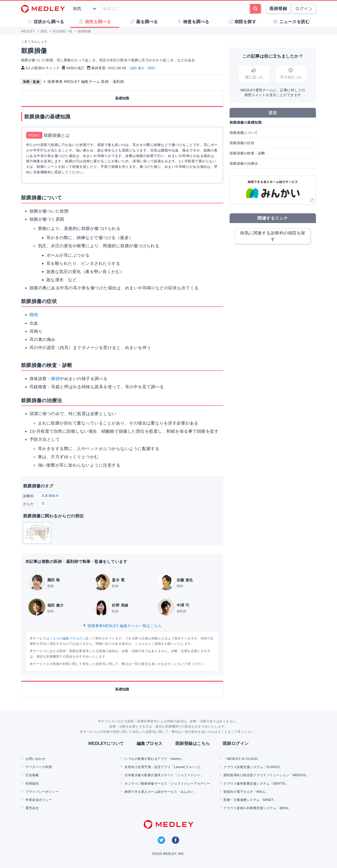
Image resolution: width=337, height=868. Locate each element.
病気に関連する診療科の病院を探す (273, 236)
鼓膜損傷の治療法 (244, 163)
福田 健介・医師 (143, 68)
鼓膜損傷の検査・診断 (247, 153)
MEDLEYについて (106, 743)
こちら (140, 644)
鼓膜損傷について (244, 133)
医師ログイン (236, 743)
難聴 (34, 315)
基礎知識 (122, 98)
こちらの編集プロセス (66, 638)
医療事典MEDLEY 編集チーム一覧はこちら (122, 626)
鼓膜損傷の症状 (242, 143)
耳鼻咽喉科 (50, 496)
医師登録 (278, 9)
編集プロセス (150, 743)
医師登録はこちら (193, 743)
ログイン (304, 9)
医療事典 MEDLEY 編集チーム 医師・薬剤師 (86, 82)
